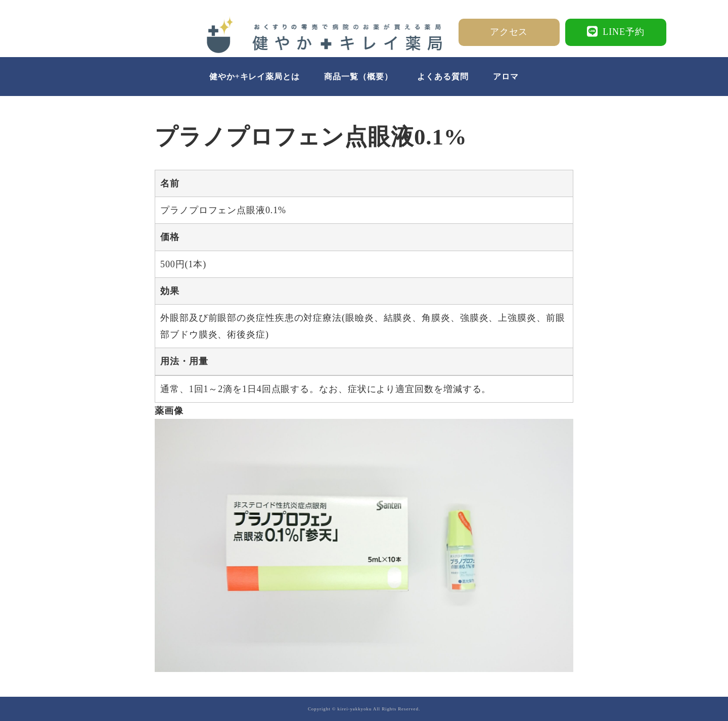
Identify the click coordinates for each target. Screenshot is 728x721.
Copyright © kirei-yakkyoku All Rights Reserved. (364, 709)
